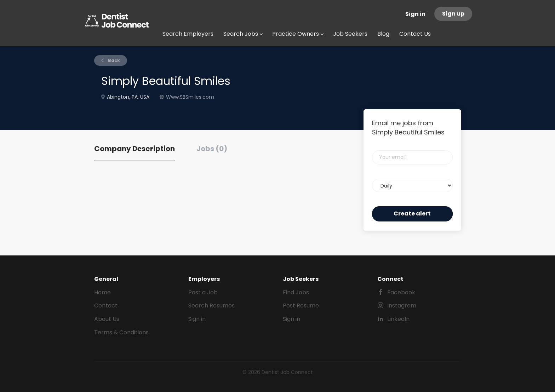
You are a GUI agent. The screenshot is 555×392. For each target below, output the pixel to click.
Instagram (402, 305)
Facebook (401, 292)
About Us (107, 319)
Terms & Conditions (121, 332)
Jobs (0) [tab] (212, 149)
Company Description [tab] (135, 149)
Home (102, 292)
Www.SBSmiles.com (190, 97)
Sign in (415, 14)
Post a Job (203, 292)
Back (113, 60)
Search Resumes (211, 305)
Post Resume (301, 305)
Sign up (453, 14)
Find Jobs (296, 292)
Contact (106, 305)
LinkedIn (398, 319)
